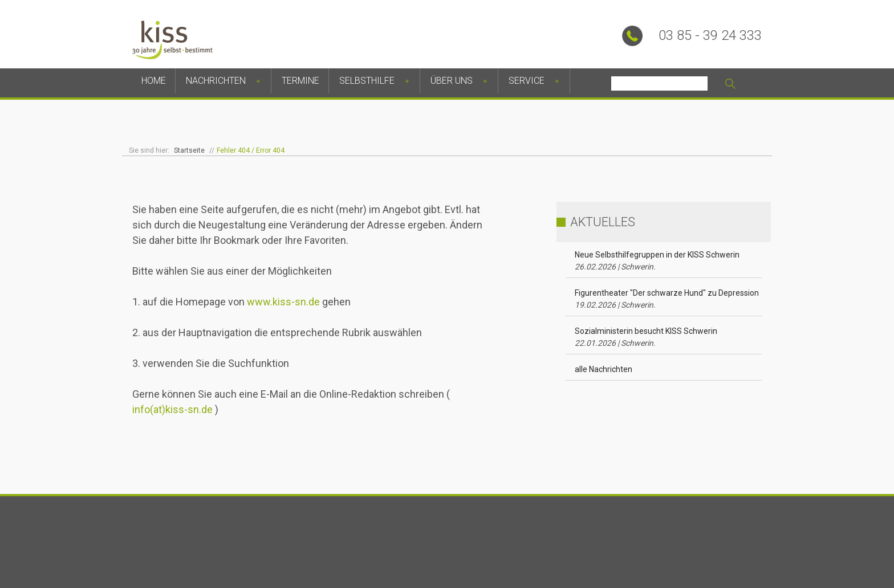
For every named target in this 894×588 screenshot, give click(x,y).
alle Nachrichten (604, 369)
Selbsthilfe (367, 81)
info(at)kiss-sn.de (172, 409)
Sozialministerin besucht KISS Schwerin (646, 337)
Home (154, 81)
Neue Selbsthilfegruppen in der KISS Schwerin (657, 261)
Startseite (189, 150)
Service (527, 81)
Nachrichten (216, 81)
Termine (300, 81)
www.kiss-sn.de (283, 302)
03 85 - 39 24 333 (710, 35)
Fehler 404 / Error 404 (251, 150)
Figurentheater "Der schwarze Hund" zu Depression (667, 299)
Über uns (452, 81)
